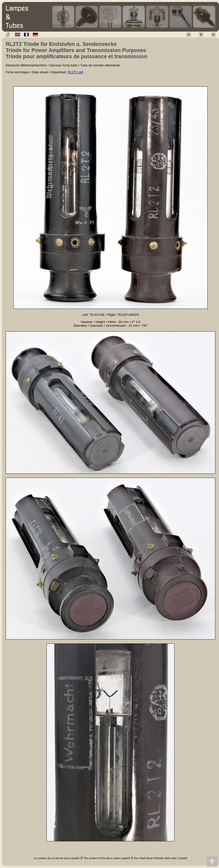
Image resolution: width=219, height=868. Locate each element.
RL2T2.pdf (75, 72)
